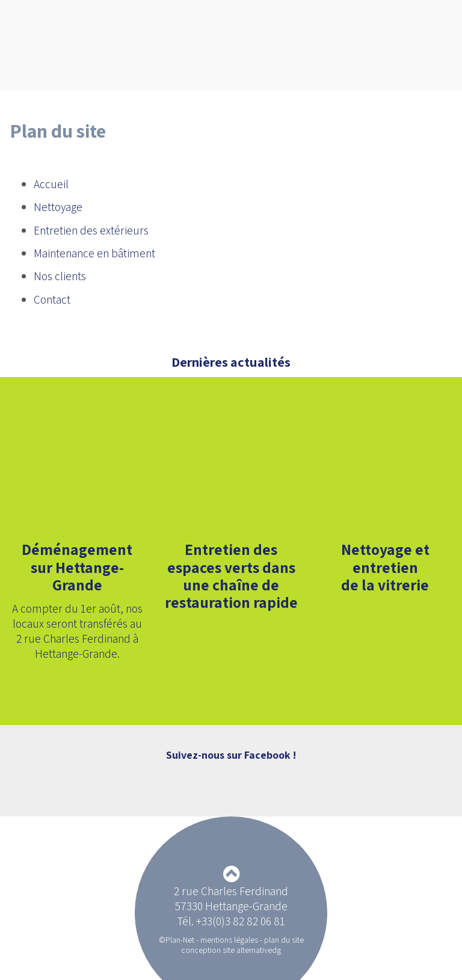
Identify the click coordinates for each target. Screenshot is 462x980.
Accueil (51, 184)
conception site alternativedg (231, 950)
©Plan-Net (177, 940)
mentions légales (229, 940)
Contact (52, 299)
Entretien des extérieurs (91, 230)
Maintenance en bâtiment (94, 253)
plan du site (284, 940)
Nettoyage (58, 207)
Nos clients (60, 276)
